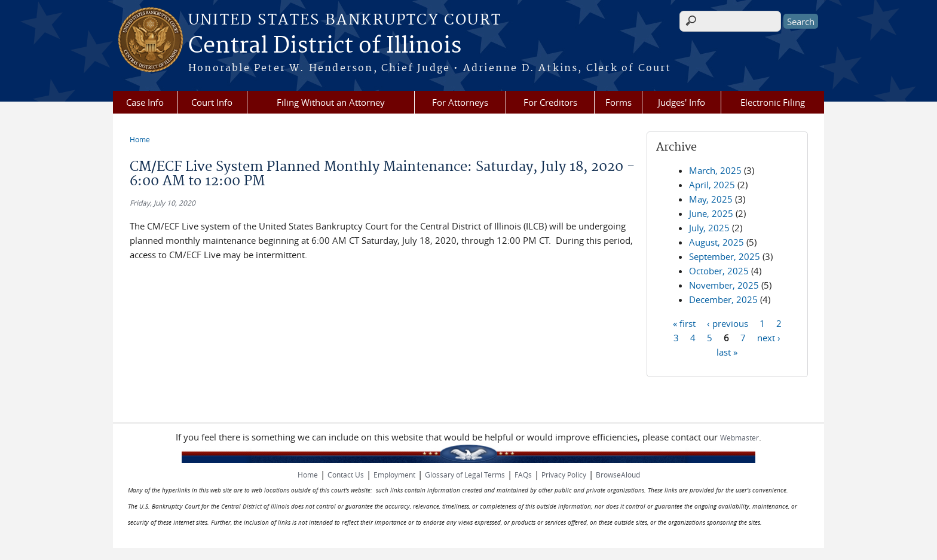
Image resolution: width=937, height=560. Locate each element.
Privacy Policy (564, 475)
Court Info (212, 102)
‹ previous (728, 323)
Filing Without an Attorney (331, 102)
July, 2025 (709, 228)
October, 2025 (719, 271)
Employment (394, 475)
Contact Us (346, 475)
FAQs (523, 475)
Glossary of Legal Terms (465, 475)
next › (769, 337)
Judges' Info (682, 102)
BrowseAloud (618, 475)
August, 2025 (716, 242)
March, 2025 (715, 170)
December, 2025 (723, 299)
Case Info (145, 102)
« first (684, 323)
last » (727, 351)
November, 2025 (724, 285)
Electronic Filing (773, 102)
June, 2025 (711, 213)
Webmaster (740, 437)
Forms (618, 102)
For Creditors (550, 102)
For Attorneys (460, 102)
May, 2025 (711, 199)
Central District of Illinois (325, 46)
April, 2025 (712, 185)
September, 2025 (725, 256)
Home (140, 139)
